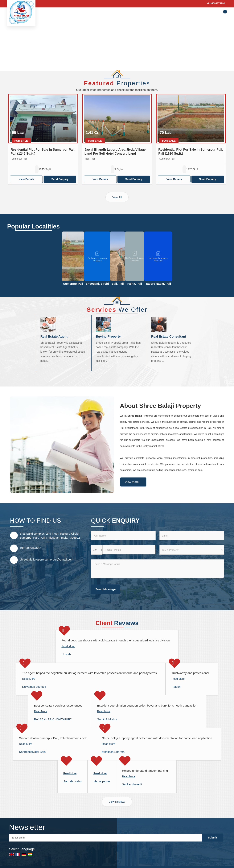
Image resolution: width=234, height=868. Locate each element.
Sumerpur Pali (73, 284)
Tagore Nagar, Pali (158, 284)
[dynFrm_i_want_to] (192, 550)
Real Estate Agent (54, 337)
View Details (26, 179)
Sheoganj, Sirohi (97, 284)
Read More (68, 646)
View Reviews (117, 802)
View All (117, 197)
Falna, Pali (135, 284)
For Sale (21, 141)
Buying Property (108, 337)
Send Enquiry (60, 179)
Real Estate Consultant (169, 337)
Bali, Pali (118, 284)
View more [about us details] (132, 482)
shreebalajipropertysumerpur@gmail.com (47, 559)
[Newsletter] (106, 838)
